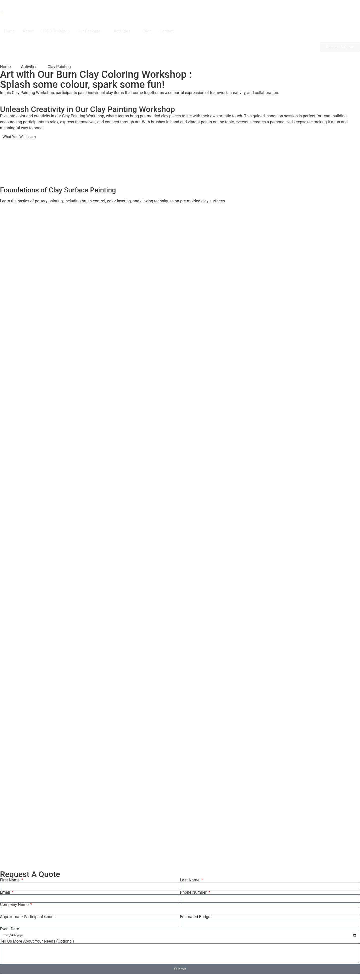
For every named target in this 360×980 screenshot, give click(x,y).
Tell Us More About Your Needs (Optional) (37, 941)
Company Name (15, 905)
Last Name (190, 880)
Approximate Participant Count (27, 917)
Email (5, 892)
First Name (10, 880)
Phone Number (194, 892)
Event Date (9, 929)
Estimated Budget (196, 917)
